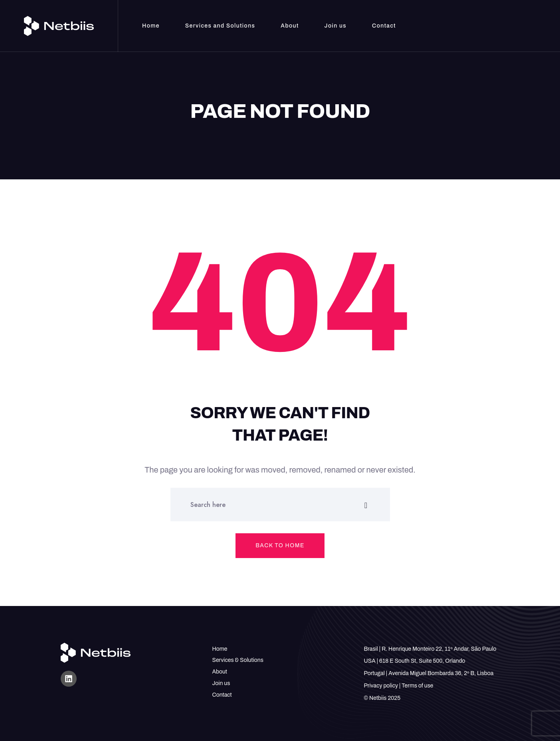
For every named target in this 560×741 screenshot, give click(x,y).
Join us (336, 26)
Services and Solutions (220, 26)
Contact (384, 26)
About (290, 26)
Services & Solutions (238, 660)
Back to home (280, 545)
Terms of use (417, 686)
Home (151, 26)
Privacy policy (381, 686)
